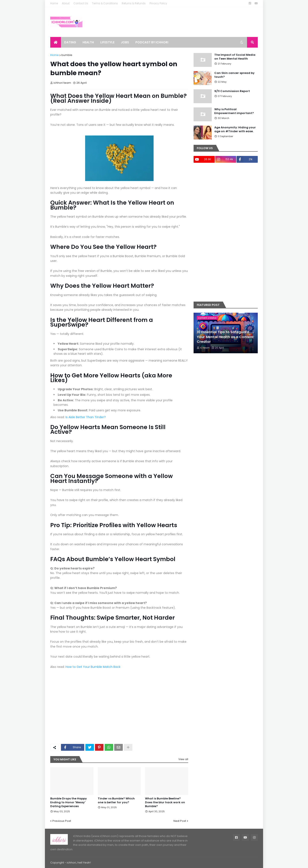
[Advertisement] (119, 709)
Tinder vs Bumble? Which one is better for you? (116, 801)
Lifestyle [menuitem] (107, 42)
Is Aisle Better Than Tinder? (86, 417)
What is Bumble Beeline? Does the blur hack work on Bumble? (165, 802)
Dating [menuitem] (70, 42)
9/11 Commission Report (232, 91)
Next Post (180, 821)
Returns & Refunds (134, 3)
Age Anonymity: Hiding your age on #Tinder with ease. (235, 129)
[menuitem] (56, 42)
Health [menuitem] (88, 42)
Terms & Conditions (105, 3)
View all (183, 759)
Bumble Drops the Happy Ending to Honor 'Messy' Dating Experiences (69, 802)
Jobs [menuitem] (125, 42)
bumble (67, 55)
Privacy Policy (158, 3)
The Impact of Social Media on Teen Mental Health (235, 57)
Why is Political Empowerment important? (234, 111)
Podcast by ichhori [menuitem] (152, 42)
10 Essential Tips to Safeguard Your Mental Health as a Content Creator (225, 337)
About (66, 3)
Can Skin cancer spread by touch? (234, 75)
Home (54, 3)
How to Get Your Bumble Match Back (93, 667)
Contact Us (81, 3)
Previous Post (62, 821)
